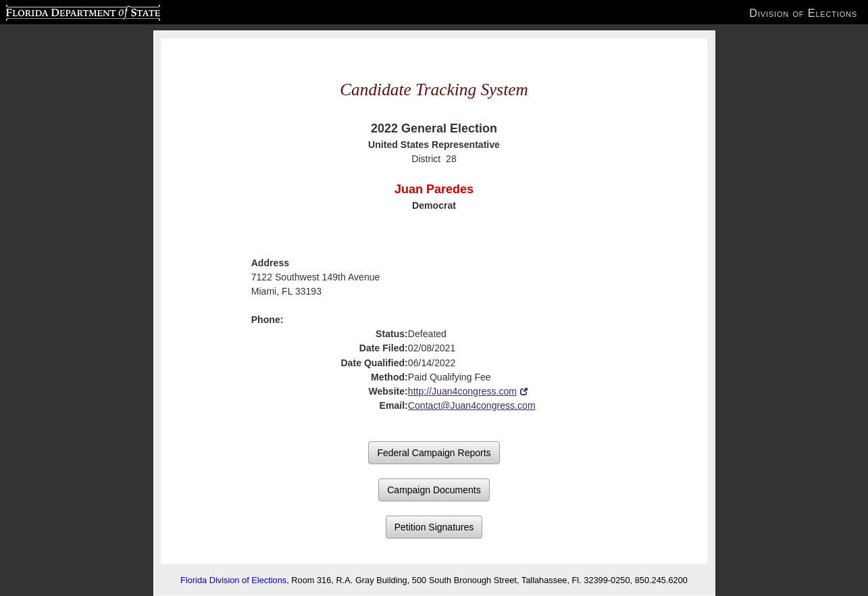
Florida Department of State (56, 11)
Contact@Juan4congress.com (472, 405)
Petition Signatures (434, 527)
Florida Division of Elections (233, 580)
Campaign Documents (434, 490)
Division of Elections (803, 13)
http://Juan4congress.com (462, 391)
